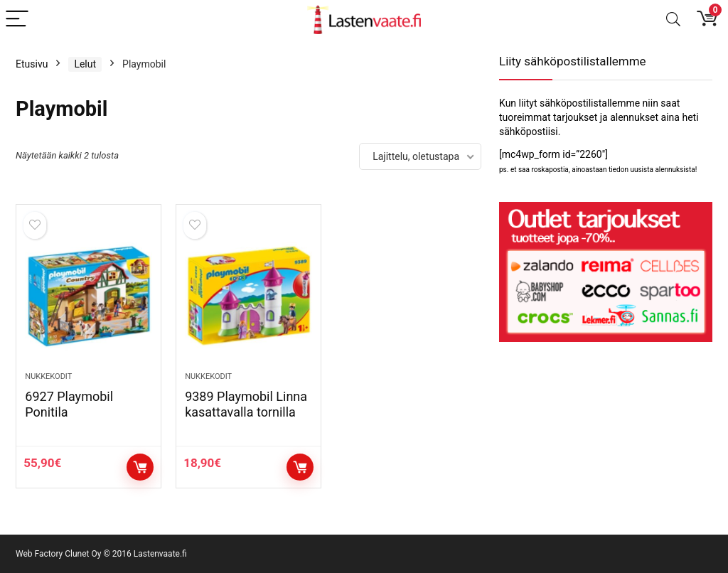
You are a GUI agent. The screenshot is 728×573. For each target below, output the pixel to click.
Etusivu (32, 64)
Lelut (85, 64)
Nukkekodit (48, 376)
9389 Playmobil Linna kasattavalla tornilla (246, 404)
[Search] (673, 20)
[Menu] (17, 20)
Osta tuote (140, 467)
